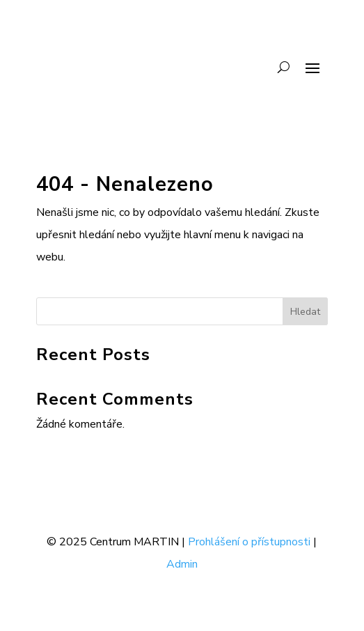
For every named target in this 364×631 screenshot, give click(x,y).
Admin (182, 564)
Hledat (305, 312)
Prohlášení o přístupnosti (249, 542)
